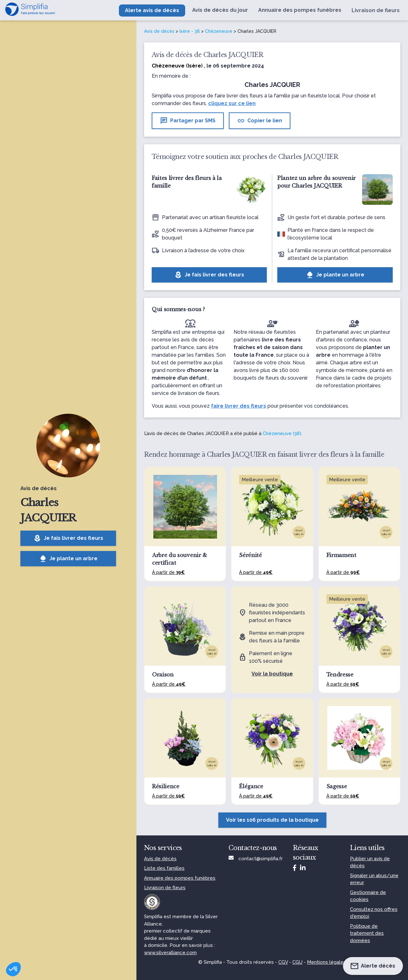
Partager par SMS (188, 121)
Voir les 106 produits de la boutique (272, 820)
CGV (283, 962)
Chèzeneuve (219, 31)
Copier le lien (260, 121)
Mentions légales (327, 962)
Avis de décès (159, 31)
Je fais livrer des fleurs (68, 538)
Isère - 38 (190, 31)
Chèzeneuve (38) (282, 433)
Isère (194, 66)
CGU (297, 962)
